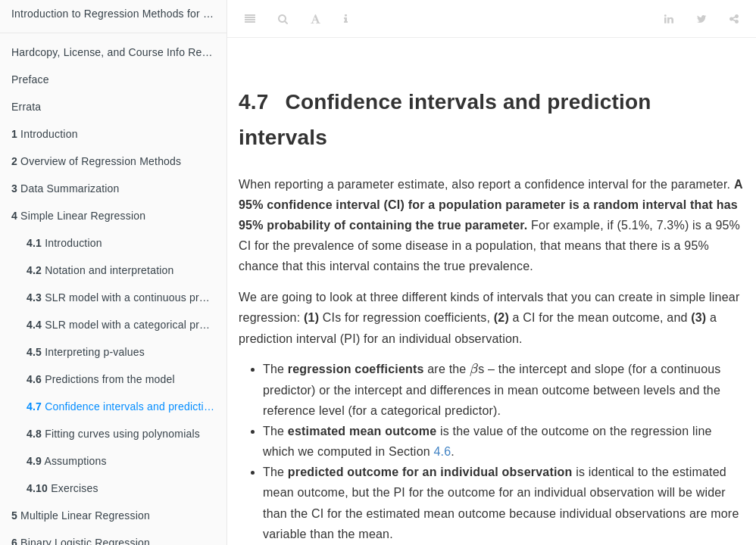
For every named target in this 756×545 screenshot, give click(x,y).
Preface (30, 79)
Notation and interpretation (100, 270)
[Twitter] (702, 19)
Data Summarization (66, 188)
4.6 (442, 452)
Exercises (62, 488)
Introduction (45, 134)
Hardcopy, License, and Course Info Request (119, 52)
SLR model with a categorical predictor (127, 325)
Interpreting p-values (86, 352)
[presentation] (474, 369)
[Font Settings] (316, 19)
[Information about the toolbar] (346, 19)
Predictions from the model (101, 379)
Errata (26, 107)
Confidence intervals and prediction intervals (127, 406)
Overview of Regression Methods (96, 161)
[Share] (734, 19)
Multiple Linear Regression (81, 515)
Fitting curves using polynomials (113, 434)
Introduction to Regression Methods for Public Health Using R (119, 14)
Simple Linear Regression (78, 216)
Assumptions (67, 461)
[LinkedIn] (669, 19)
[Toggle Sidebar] (250, 19)
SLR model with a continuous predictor (127, 297)
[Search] (283, 19)
